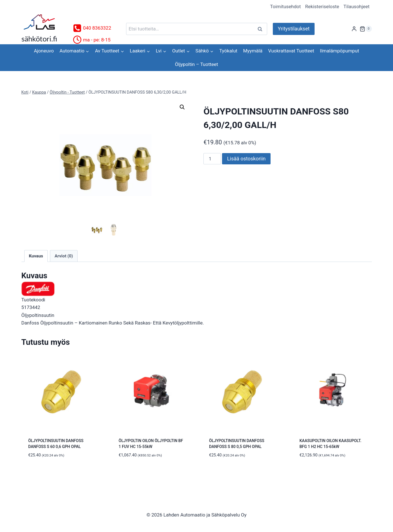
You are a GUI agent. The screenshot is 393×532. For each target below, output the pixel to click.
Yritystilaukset (294, 29)
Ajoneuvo (44, 51)
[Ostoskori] (366, 29)
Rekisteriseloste (322, 6)
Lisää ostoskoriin (246, 159)
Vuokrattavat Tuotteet (291, 51)
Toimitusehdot (285, 6)
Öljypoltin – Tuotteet (196, 64)
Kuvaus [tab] (36, 257)
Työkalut (228, 51)
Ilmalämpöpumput (340, 51)
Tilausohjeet (356, 6)
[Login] (354, 29)
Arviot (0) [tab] (64, 257)
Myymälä (253, 51)
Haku (262, 29)
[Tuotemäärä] (212, 159)
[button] (182, 107)
